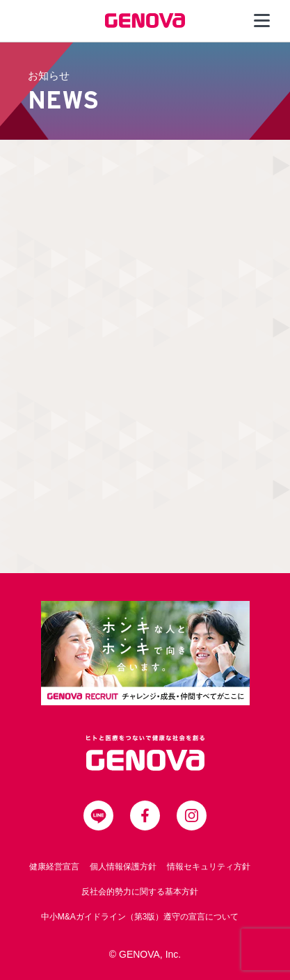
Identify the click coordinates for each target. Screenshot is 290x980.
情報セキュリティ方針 (209, 867)
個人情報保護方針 (123, 867)
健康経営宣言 (54, 867)
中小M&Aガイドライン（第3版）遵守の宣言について (140, 917)
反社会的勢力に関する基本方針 (140, 892)
